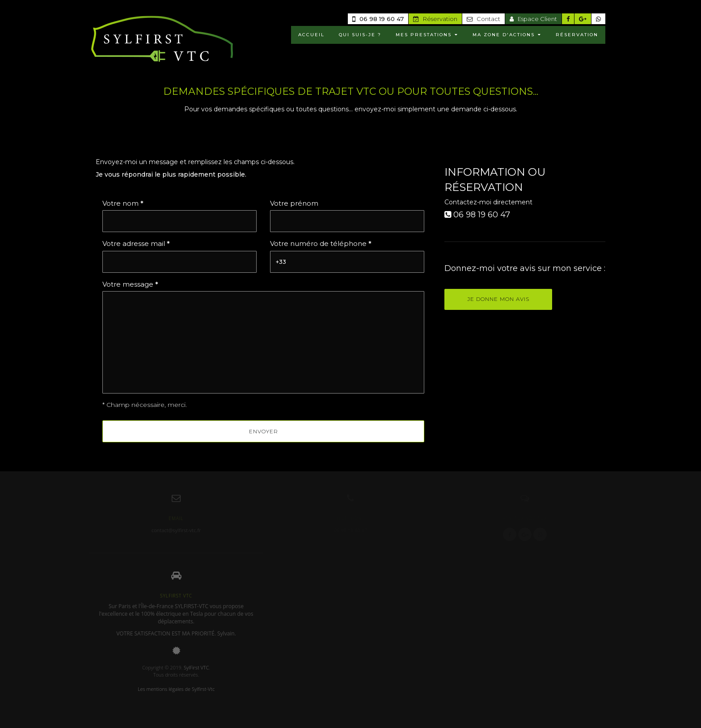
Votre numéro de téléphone (321, 243)
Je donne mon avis (498, 299)
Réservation (435, 19)
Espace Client (533, 19)
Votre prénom (294, 203)
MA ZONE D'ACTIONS (507, 35)
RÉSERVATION (577, 35)
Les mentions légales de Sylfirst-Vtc (176, 689)
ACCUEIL (311, 35)
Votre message (130, 284)
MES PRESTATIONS (427, 35)
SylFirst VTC (196, 667)
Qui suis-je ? (360, 35)
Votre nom (123, 203)
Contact (484, 19)
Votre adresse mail (136, 243)
